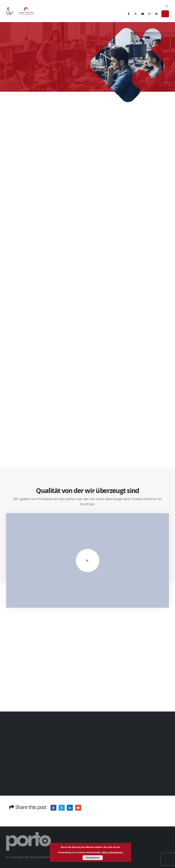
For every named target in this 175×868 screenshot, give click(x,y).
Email (78, 808)
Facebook (53, 808)
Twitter (62, 808)
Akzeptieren (92, 858)
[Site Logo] (22, 11)
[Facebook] (129, 14)
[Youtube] (143, 14)
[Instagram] (149, 14)
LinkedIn (70, 808)
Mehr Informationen (113, 852)
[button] (166, 6)
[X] (136, 14)
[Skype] (156, 14)
